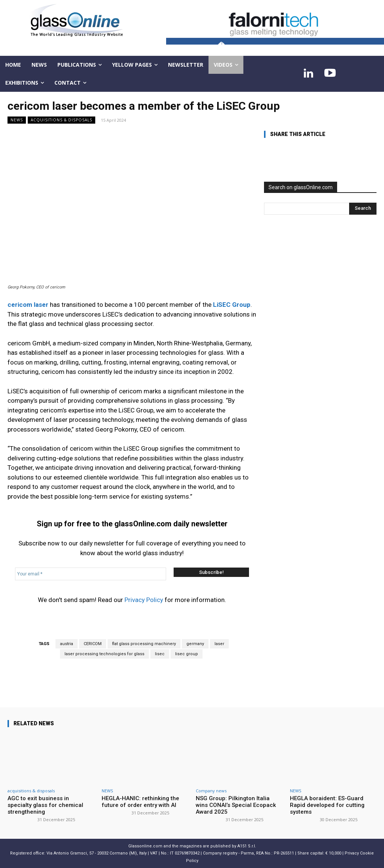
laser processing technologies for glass (104, 654)
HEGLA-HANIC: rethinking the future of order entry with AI (140, 802)
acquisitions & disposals (61, 120)
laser (219, 644)
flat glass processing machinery (144, 644)
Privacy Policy (144, 600)
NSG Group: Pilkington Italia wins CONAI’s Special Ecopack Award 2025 (236, 805)
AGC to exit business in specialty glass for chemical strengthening (45, 805)
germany (195, 644)
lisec (160, 654)
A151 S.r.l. (247, 846)
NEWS (17, 120)
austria (67, 644)
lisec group (187, 654)
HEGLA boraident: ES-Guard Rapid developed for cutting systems (327, 805)
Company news (211, 791)
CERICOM (93, 644)
